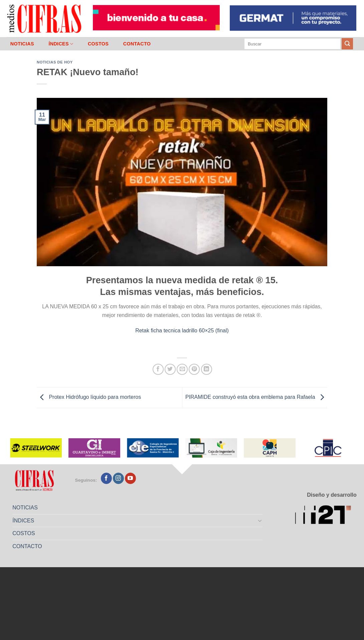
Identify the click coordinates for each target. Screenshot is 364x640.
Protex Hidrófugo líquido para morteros (89, 397)
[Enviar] (347, 44)
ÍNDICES (61, 44)
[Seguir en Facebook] (106, 478)
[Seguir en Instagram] (118, 478)
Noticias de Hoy (55, 62)
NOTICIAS (22, 44)
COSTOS (98, 44)
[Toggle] (260, 520)
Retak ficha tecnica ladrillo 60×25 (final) (182, 331)
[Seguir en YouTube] (130, 478)
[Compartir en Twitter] (170, 369)
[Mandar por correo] (182, 369)
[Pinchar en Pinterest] (194, 369)
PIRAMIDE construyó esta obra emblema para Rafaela (256, 397)
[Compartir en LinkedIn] (207, 369)
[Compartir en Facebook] (158, 369)
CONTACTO (137, 44)
